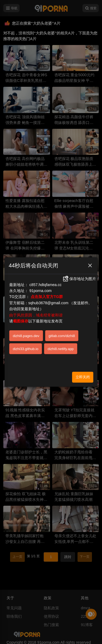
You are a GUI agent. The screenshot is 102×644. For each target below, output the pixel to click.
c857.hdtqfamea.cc (45, 285)
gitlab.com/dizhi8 (62, 336)
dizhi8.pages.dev (26, 336)
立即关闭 (83, 377)
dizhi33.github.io (26, 349)
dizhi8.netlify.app (61, 349)
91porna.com (41, 291)
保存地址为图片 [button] (79, 279)
